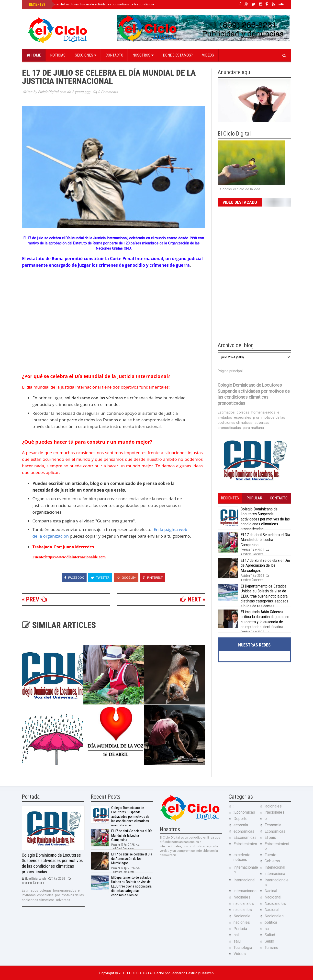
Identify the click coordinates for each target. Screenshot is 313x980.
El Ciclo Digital (141, 973)
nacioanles (243, 910)
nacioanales (244, 904)
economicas (244, 831)
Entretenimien (245, 844)
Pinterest (153, 578)
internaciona (275, 874)
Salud (269, 941)
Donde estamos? (178, 55)
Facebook (74, 578)
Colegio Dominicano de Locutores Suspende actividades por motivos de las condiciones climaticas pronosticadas (111, 4)
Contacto (114, 55)
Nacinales (242, 897)
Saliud (270, 935)
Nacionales (274, 916)
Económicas (275, 831)
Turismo (271, 948)
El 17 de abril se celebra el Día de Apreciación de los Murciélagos (265, 565)
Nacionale (242, 916)
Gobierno (272, 861)
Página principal (230, 371)
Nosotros (143, 55)
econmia (241, 825)
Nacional (272, 910)
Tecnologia (243, 948)
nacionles (242, 922)
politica (271, 922)
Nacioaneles (275, 904)
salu (237, 941)
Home (34, 55)
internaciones (245, 891)
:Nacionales (274, 812)
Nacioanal (273, 897)
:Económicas (244, 812)
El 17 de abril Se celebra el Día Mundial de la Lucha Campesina (265, 540)
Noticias (58, 55)
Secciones (86, 55)
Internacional (244, 880)
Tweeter (100, 578)
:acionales (273, 806)
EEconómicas (245, 837)
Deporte (240, 819)
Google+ (126, 578)
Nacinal (271, 891)
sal (236, 935)
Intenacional (275, 867)
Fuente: (271, 855)
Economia (273, 825)
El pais (270, 837)
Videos (208, 55)
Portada (240, 929)
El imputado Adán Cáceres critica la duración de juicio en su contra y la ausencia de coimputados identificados (265, 619)
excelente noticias (242, 857)
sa (267, 929)
